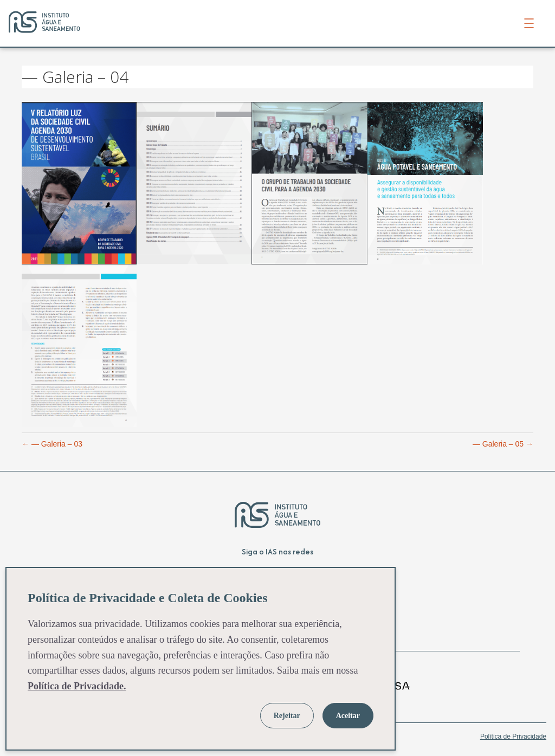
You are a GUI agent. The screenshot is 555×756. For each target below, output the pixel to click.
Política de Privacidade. (77, 686)
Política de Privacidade (513, 736)
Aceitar (348, 716)
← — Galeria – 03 (52, 444)
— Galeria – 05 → (503, 444)
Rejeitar (287, 716)
